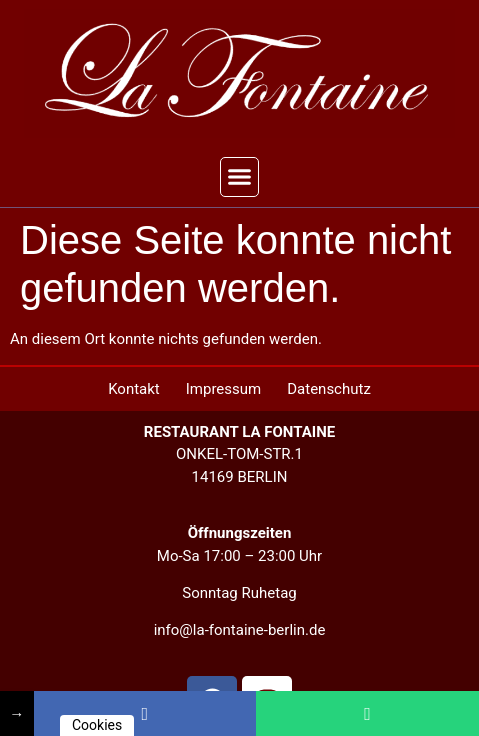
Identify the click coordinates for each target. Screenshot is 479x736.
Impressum (223, 389)
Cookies (97, 725)
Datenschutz (329, 389)
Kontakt (134, 389)
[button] (240, 177)
